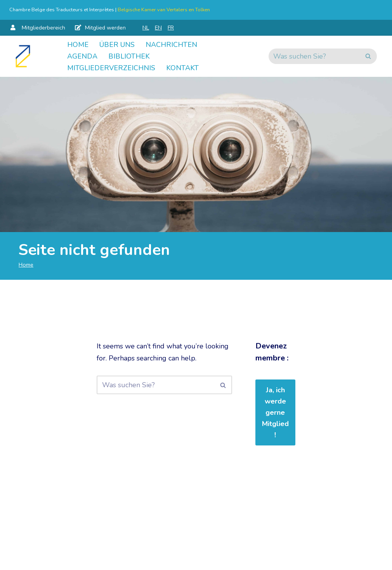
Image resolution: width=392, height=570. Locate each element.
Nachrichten (171, 45)
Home (78, 45)
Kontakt (182, 68)
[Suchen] (314, 56)
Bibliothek (129, 56)
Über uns (117, 45)
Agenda (82, 56)
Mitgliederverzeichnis (111, 68)
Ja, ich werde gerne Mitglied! (275, 412)
